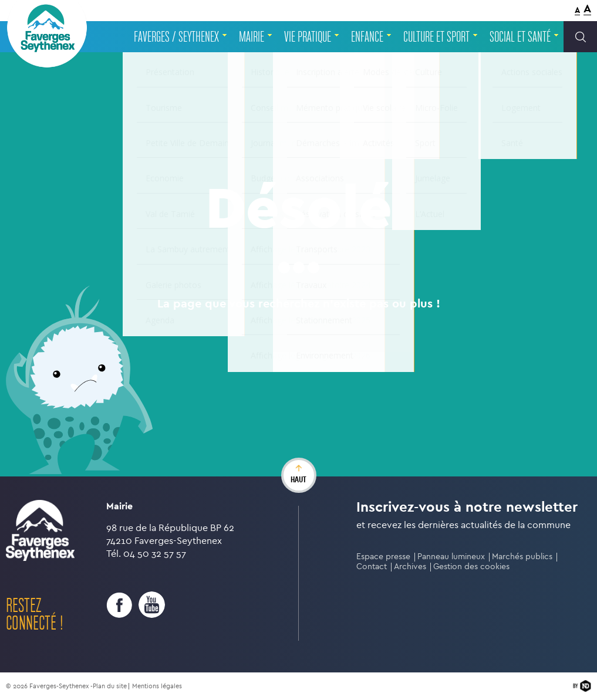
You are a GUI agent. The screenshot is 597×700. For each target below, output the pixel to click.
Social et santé (520, 37)
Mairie (252, 37)
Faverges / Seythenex (176, 37)
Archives (410, 567)
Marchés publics (522, 557)
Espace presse (383, 557)
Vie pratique (308, 37)
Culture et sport (436, 37)
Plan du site (110, 686)
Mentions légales (157, 686)
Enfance (367, 37)
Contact (372, 567)
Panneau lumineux (451, 557)
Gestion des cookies (471, 567)
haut (298, 479)
